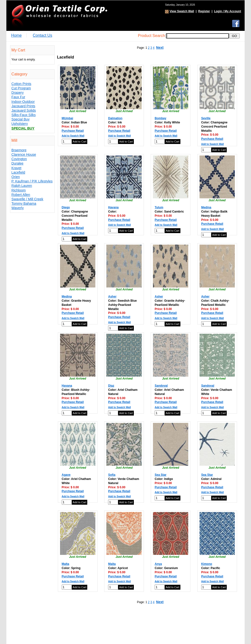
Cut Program (21, 88)
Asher (112, 297)
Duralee (18, 163)
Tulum (159, 207)
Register (204, 11)
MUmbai (68, 118)
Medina (206, 207)
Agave (66, 475)
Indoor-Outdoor (23, 102)
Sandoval (161, 386)
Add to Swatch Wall (73, 136)
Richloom (19, 190)
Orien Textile (59, 16)
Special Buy (21, 119)
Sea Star (161, 475)
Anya (158, 564)
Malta (66, 564)
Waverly (18, 208)
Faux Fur (18, 97)
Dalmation (115, 118)
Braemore (19, 150)
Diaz (111, 386)
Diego (66, 207)
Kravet (16, 168)
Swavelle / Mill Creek (27, 199)
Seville (206, 118)
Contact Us (43, 35)
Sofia (112, 475)
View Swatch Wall (182, 11)
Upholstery (20, 124)
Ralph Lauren (22, 186)
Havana (113, 207)
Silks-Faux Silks (24, 115)
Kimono (207, 564)
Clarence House (24, 155)
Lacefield (18, 172)
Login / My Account (227, 11)
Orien (16, 177)
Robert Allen (21, 195)
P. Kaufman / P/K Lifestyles (32, 181)
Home (17, 35)
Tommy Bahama (24, 203)
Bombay (160, 118)
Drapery (18, 93)
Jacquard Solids (24, 110)
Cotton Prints (21, 84)
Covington (19, 159)
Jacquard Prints (23, 106)
